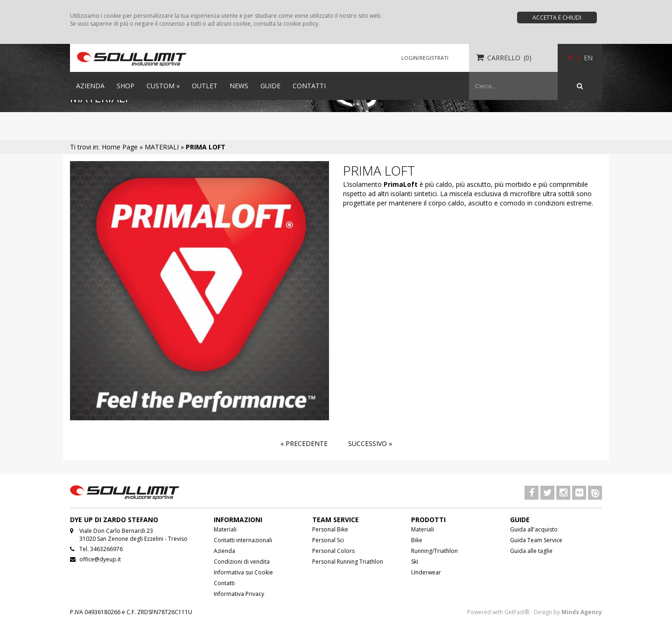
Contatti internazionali (243, 540)
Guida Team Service (536, 540)
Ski (415, 562)
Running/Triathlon (434, 551)
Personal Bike (330, 529)
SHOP (126, 86)
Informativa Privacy (239, 594)
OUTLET (205, 86)
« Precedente (304, 443)
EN (588, 58)
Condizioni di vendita (242, 562)
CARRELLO (504, 58)
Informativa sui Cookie (243, 572)
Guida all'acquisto (534, 529)
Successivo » (370, 443)
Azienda (224, 551)
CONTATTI (309, 86)
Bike (417, 540)
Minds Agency (582, 612)
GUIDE (270, 86)
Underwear (426, 572)
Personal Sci (328, 540)
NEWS (239, 86)
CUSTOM (163, 86)
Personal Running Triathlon (348, 562)
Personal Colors (333, 551)
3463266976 (106, 549)
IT (570, 58)
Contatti (224, 583)
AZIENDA (90, 86)
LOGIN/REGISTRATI (425, 58)
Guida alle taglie (531, 551)
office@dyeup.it (100, 559)
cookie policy (301, 24)
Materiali (225, 529)
